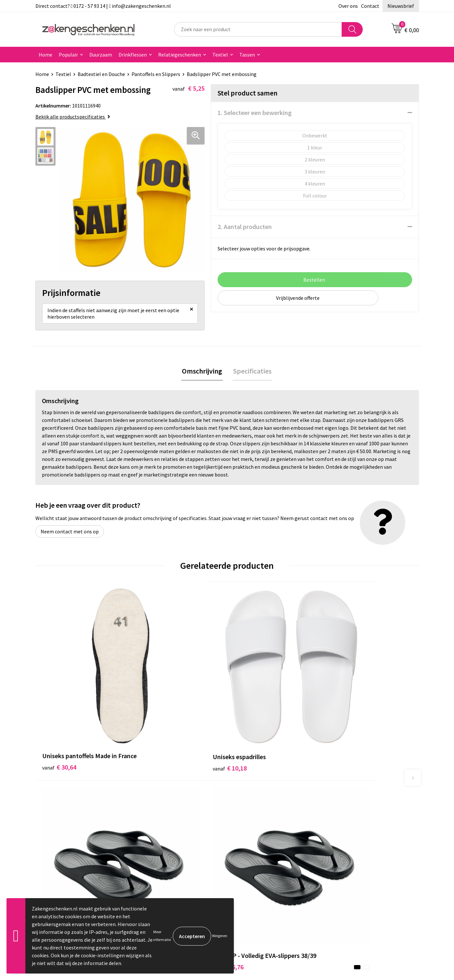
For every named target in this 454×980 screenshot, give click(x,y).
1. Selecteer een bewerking (255, 113)
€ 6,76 (249, 705)
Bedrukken (152, 833)
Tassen (247, 55)
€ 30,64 (59, 705)
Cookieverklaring (349, 813)
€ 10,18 (155, 695)
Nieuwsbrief (401, 6)
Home (45, 55)
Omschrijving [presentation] (203, 374)
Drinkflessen (133, 55)
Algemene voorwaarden (356, 803)
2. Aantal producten (245, 227)
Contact (370, 6)
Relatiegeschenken (180, 55)
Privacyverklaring (349, 823)
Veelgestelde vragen (163, 862)
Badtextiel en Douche (101, 74)
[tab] (203, 374)
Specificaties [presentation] (252, 374)
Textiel (220, 55)
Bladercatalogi (157, 803)
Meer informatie (162, 936)
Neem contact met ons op (70, 534)
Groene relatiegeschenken (169, 823)
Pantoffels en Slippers (156, 74)
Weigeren (220, 936)
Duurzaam (101, 55)
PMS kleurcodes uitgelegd (169, 843)
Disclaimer (342, 833)
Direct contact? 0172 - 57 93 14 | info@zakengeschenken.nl (103, 6)
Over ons (348, 6)
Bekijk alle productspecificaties (73, 117)
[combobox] (258, 29)
